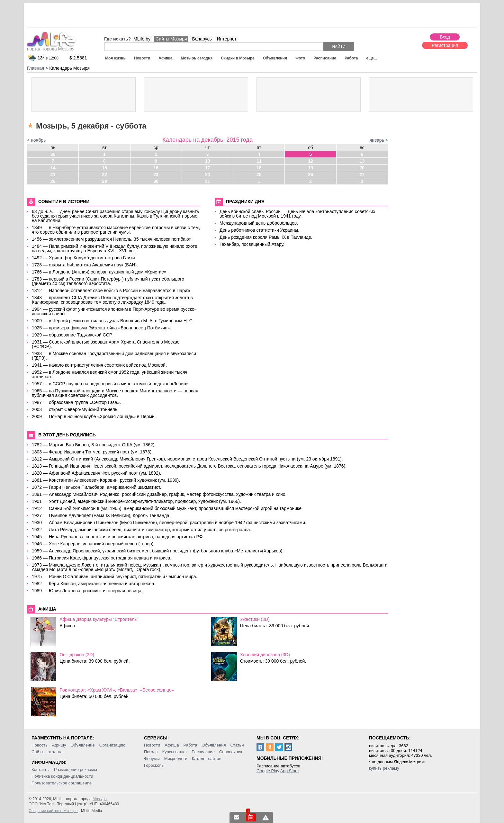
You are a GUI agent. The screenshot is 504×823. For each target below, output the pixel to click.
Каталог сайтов (207, 759)
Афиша (165, 58)
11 (259, 161)
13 (362, 161)
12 (310, 161)
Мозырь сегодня (197, 58)
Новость (40, 745)
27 (362, 174)
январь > (379, 140)
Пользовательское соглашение (62, 783)
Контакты (40, 769)
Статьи (237, 745)
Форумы (152, 759)
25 (259, 174)
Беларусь (202, 39)
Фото (300, 58)
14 (53, 168)
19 (310, 168)
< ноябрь (36, 140)
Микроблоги (176, 759)
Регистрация (445, 45)
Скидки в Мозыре (238, 58)
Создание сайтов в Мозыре (53, 811)
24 (208, 174)
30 (53, 154)
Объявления (275, 58)
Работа (351, 58)
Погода (151, 752)
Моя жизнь (115, 58)
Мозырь (100, 799)
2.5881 (78, 58)
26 (310, 174)
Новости (142, 58)
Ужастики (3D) (255, 619)
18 (259, 168)
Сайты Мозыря (171, 39)
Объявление (82, 745)
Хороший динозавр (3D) (265, 655)
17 (208, 168)
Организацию (112, 745)
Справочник (231, 752)
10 (208, 161)
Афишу (59, 745)
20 (362, 168)
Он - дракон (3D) (77, 655)
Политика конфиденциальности (62, 776)
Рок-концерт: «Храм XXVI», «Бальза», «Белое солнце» (117, 690)
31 (208, 181)
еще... (371, 58)
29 (104, 181)
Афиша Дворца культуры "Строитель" (99, 619)
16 (156, 168)
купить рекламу (384, 768)
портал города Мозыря (51, 47)
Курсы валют (175, 752)
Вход (445, 37)
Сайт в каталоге (47, 752)
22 (104, 174)
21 (53, 174)
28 (53, 181)
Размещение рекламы (76, 769)
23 (156, 174)
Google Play (268, 771)
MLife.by (142, 39)
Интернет (227, 39)
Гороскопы (154, 765)
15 (104, 168)
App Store (290, 771)
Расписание (325, 58)
